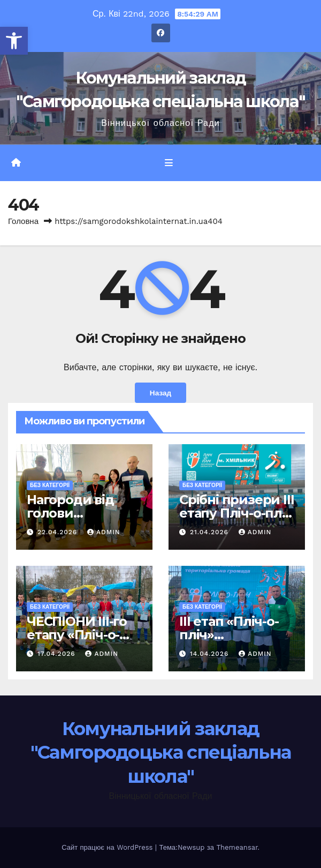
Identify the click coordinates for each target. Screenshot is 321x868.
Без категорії (50, 485)
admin (104, 532)
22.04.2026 (59, 532)
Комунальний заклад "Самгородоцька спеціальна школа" (161, 752)
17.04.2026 (58, 654)
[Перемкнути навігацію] (168, 163)
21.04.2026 (211, 532)
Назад (160, 393)
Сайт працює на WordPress (108, 847)
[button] (14, 41)
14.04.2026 (211, 654)
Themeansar (237, 847)
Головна (23, 221)
